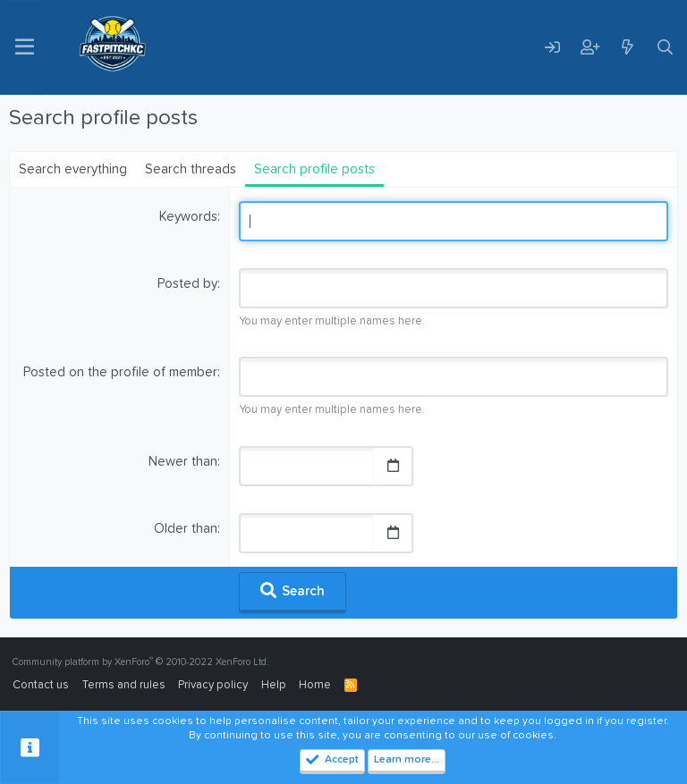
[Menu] (25, 47)
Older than (186, 529)
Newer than (183, 462)
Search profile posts (314, 169)
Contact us (41, 685)
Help (274, 685)
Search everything (73, 169)
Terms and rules (124, 685)
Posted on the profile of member (120, 372)
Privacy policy (213, 685)
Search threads (191, 169)
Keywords (188, 217)
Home (315, 685)
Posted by (187, 284)
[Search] (665, 47)
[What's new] (627, 47)
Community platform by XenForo (141, 662)
